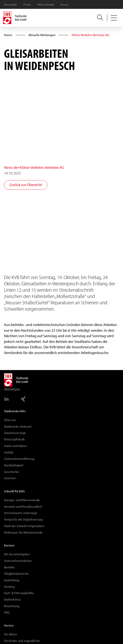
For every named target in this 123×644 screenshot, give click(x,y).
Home (8, 35)
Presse (27, 4)
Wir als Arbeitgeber (17, 554)
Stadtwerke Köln (15, 411)
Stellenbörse (12, 599)
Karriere (9, 545)
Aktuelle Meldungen (42, 35)
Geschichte (11, 472)
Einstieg (9, 587)
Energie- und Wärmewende (22, 500)
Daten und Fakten (15, 446)
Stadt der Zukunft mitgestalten (24, 526)
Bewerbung (12, 606)
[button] (114, 18)
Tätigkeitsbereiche (16, 574)
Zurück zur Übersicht (26, 185)
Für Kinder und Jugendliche (22, 641)
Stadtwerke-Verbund (18, 426)
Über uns (10, 420)
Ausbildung (12, 580)
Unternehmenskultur (18, 561)
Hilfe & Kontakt (46, 4)
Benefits (9, 567)
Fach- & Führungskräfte (19, 593)
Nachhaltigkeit (14, 465)
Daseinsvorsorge (15, 433)
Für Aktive (11, 634)
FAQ (7, 612)
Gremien (10, 478)
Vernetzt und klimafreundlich (23, 506)
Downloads (10, 4)
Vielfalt (9, 452)
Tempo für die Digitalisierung (23, 519)
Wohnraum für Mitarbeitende (23, 532)
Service (65, 4)
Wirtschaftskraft (14, 439)
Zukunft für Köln (14, 491)
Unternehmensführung (19, 459)
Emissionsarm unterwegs (21, 513)
